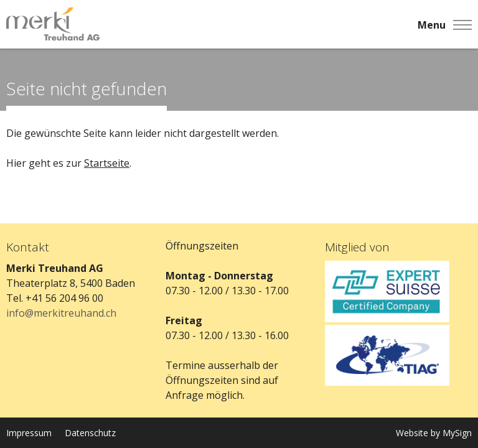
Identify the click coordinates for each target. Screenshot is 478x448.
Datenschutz (90, 433)
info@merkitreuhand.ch (61, 313)
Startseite (107, 163)
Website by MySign (434, 433)
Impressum (29, 433)
